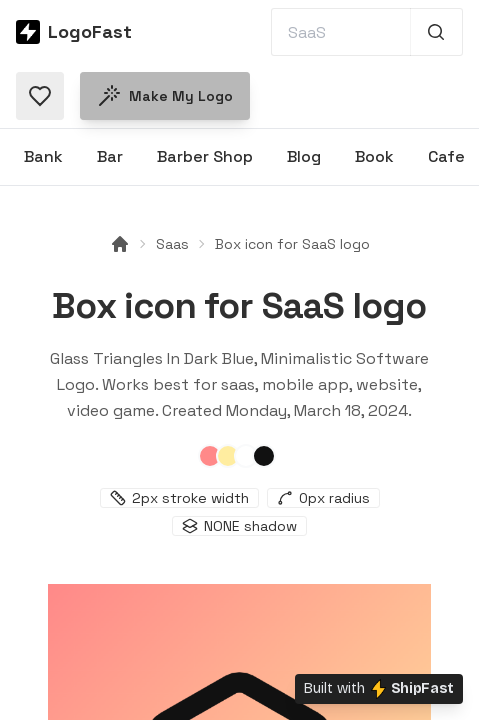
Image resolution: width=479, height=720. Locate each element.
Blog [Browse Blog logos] (304, 156)
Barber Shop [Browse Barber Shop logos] (205, 156)
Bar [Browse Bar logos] (110, 156)
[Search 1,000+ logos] (436, 32)
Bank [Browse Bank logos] (43, 156)
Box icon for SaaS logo (292, 244)
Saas (172, 244)
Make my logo (165, 96)
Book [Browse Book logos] (374, 156)
